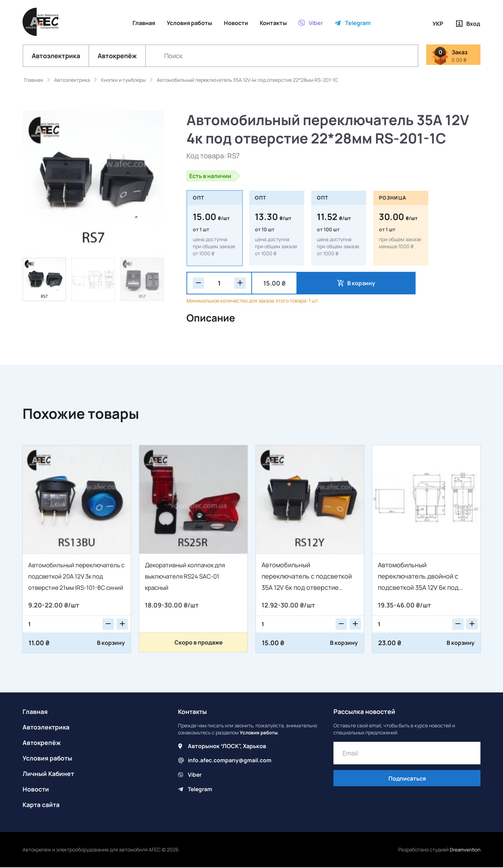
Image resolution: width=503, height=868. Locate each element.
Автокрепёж (117, 56)
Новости (36, 790)
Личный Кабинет (49, 774)
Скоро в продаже (199, 643)
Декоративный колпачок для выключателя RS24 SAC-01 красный (188, 577)
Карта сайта (42, 805)
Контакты (193, 712)
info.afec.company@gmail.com (230, 761)
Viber (195, 775)
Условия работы (48, 759)
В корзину (330, 284)
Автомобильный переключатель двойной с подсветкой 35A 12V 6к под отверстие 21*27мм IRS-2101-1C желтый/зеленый (425, 588)
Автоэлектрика (56, 56)
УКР (438, 24)
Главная (35, 712)
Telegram (201, 789)
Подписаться (407, 780)
